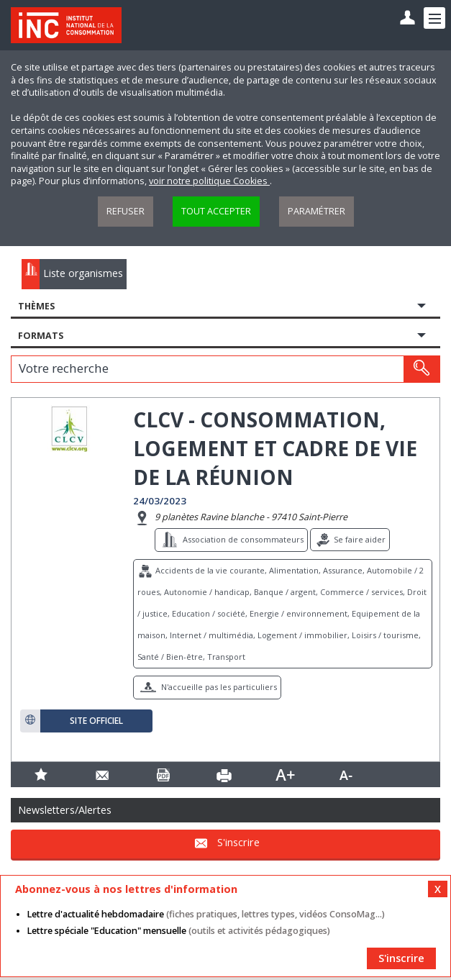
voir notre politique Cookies (209, 181)
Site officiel (96, 721)
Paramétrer (316, 211)
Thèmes (36, 306)
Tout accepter (216, 211)
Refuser (126, 211)
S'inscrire (238, 842)
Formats (41, 336)
